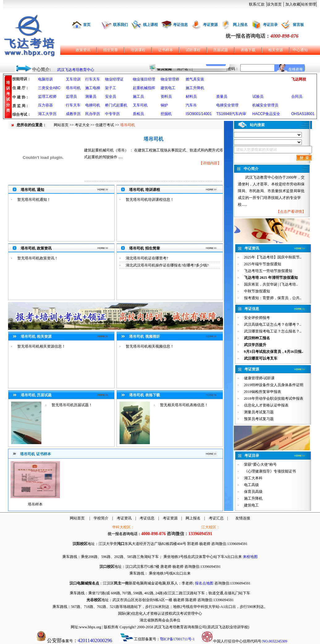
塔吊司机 (73, 88)
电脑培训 (45, 79)
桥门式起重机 (116, 105)
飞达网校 (299, 79)
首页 (87, 25)
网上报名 (240, 25)
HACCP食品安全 (266, 114)
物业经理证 (114, 79)
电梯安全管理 (227, 105)
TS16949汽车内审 (231, 114)
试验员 (258, 97)
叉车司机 (140, 105)
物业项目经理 (144, 79)
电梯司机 (93, 105)
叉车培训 (73, 79)
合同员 (297, 97)
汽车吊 (191, 105)
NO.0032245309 (275, 641)
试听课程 (193, 50)
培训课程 (138, 50)
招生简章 (111, 50)
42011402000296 (95, 640)
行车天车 (93, 79)
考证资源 (210, 25)
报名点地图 (204, 583)
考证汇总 (216, 518)
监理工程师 (47, 97)
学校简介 (101, 518)
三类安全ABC (49, 88)
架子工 (111, 88)
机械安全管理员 (265, 105)
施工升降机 (195, 88)
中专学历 (112, 114)
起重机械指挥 (144, 88)
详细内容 (210, 163)
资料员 (166, 97)
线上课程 (150, 25)
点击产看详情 (291, 212)
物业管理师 (170, 79)
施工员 (138, 97)
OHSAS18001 (303, 114)
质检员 (138, 114)
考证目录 (270, 25)
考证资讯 (124, 518)
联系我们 (120, 25)
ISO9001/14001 (199, 114)
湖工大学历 (47, 114)
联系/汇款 (257, 4)
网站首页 (61, 125)
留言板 (298, 25)
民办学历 (93, 114)
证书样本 (166, 50)
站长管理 (309, 4)
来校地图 (250, 557)
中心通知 (300, 50)
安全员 (111, 97)
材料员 (191, 97)
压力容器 (45, 105)
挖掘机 (166, 114)
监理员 (71, 97)
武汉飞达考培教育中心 (76, 70)
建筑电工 (168, 88)
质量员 (222, 97)
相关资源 (276, 50)
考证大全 (82, 125)
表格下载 (248, 50)
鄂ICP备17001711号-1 (177, 639)
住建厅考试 (105, 125)
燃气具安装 (195, 79)
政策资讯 (83, 50)
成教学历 (73, 114)
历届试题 (221, 50)
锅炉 (164, 105)
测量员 (91, 97)
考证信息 (180, 25)
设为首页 (274, 4)
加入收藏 (293, 4)
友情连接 (243, 518)
